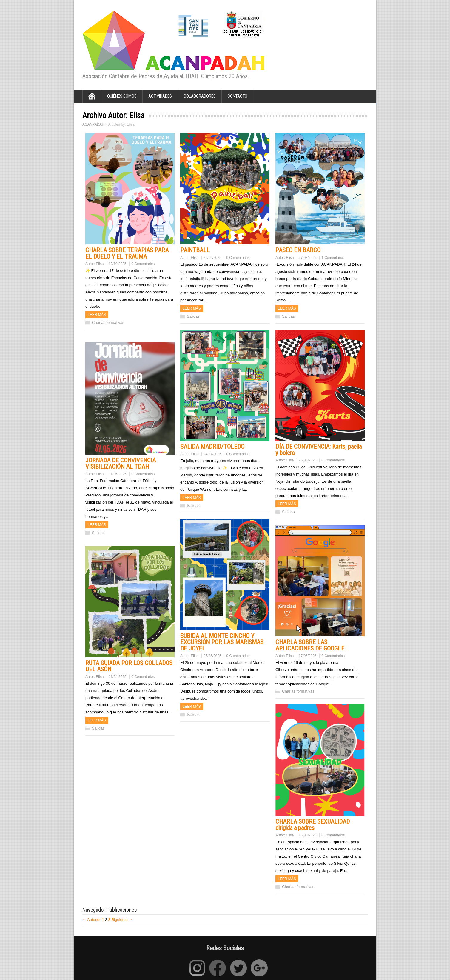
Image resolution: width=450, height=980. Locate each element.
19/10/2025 (118, 264)
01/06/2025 (118, 474)
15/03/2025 (308, 835)
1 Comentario (332, 258)
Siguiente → (122, 920)
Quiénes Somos (122, 96)
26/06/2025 (308, 460)
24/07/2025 (212, 454)
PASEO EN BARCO (298, 250)
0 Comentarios (143, 264)
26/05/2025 (212, 656)
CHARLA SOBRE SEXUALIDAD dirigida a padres (313, 825)
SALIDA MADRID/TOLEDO (212, 447)
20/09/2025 (212, 258)
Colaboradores (200, 96)
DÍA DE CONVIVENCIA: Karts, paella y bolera (319, 450)
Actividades (160, 96)
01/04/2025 (118, 677)
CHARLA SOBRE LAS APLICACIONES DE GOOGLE (310, 645)
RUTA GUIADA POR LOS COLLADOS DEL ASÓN (129, 666)
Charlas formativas (108, 323)
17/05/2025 (308, 656)
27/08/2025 (308, 258)
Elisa (100, 264)
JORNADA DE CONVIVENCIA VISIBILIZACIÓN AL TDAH (121, 463)
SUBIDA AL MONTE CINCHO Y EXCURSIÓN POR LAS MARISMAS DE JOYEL (222, 642)
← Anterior (91, 920)
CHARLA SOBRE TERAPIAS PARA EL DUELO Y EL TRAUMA (127, 253)
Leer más (97, 315)
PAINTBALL (195, 250)
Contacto (237, 96)
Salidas (193, 316)
